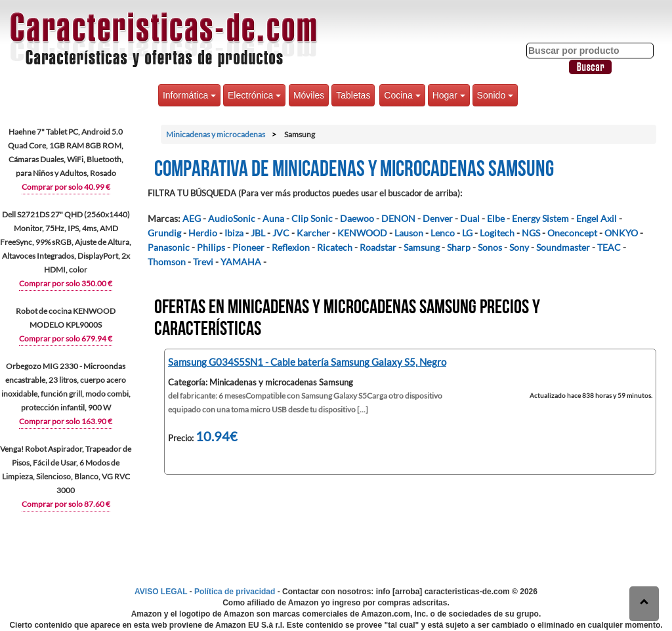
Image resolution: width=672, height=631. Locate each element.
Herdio (203, 233)
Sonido (495, 95)
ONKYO (621, 233)
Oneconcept (572, 233)
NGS (531, 233)
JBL (258, 233)
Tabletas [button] (353, 95)
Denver (438, 218)
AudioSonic (232, 218)
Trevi (203, 262)
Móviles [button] (309, 95)
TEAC (609, 247)
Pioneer (248, 247)
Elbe (496, 218)
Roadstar (378, 247)
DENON (398, 218)
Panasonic (169, 247)
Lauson (409, 233)
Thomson (167, 262)
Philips (211, 247)
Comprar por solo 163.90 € (66, 421)
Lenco (443, 233)
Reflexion (291, 247)
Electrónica (254, 95)
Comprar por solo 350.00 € (66, 283)
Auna (273, 218)
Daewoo (357, 218)
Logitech (497, 233)
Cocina (402, 95)
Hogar (449, 95)
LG (467, 233)
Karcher (313, 233)
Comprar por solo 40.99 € (66, 187)
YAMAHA (241, 262)
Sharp (459, 247)
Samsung (422, 247)
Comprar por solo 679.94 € (66, 338)
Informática (189, 95)
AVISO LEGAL (161, 592)
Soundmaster (563, 247)
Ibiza (234, 233)
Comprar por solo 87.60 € (66, 504)
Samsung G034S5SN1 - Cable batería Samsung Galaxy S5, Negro (307, 362)
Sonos (490, 247)
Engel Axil (597, 218)
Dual (470, 218)
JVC (281, 233)
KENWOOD (362, 233)
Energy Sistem (540, 218)
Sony (519, 247)
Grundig (164, 233)
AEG (192, 218)
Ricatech (335, 247)
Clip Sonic (312, 218)
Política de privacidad (235, 592)
